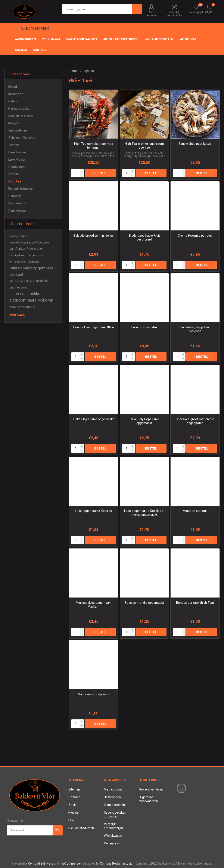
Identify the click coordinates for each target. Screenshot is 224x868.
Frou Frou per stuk (144, 327)
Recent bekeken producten (115, 814)
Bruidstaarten (18, 203)
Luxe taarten (17, 152)
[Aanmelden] (30, 830)
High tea (15, 181)
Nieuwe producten (81, 828)
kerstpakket (17, 255)
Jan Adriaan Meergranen (27, 249)
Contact (74, 797)
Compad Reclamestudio (116, 864)
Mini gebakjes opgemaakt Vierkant (94, 605)
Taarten (14, 145)
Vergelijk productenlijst (174, 14)
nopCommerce (70, 864)
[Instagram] (181, 789)
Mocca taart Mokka (22, 281)
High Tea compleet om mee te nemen (94, 146)
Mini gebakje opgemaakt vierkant (31, 271)
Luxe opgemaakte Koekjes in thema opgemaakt (144, 513)
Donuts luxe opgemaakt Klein (94, 327)
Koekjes (14, 123)
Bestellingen (112, 797)
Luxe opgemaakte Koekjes (94, 511)
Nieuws (74, 813)
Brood (13, 87)
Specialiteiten (18, 130)
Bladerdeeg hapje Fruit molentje (195, 329)
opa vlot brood (19, 287)
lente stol (34, 262)
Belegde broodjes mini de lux (94, 236)
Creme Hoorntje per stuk (195, 236)
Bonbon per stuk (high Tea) (195, 603)
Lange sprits (35, 255)
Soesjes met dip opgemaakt (144, 603)
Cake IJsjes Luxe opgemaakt (94, 419)
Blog (71, 820)
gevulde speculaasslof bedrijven (30, 242)
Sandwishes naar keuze (195, 144)
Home (74, 71)
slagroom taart (23, 300)
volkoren (46, 300)
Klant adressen (114, 805)
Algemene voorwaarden (149, 799)
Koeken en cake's (21, 116)
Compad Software (41, 864)
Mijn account (152, 14)
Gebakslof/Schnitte (22, 138)
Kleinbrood (16, 94)
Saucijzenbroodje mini (94, 694)
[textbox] (97, 9)
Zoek (72, 805)
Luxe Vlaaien (17, 160)
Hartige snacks (19, 109)
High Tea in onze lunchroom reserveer (144, 146)
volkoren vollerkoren (22, 307)
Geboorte (15, 196)
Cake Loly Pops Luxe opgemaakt (144, 421)
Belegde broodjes (21, 189)
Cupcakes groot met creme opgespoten (195, 421)
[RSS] (189, 789)
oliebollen (43, 281)
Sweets (14, 174)
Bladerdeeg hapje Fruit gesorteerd (144, 238)
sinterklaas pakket (25, 294)
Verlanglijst (112, 843)
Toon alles (17, 315)
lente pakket (18, 262)
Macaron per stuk (195, 511)
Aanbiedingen (18, 211)
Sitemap (74, 789)
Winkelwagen (113, 836)
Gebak (13, 101)
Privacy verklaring (151, 789)
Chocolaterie (17, 167)
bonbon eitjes (18, 236)
